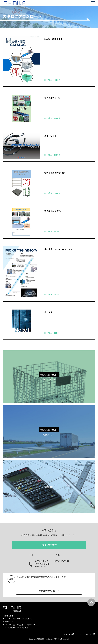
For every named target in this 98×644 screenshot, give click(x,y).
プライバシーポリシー (85, 634)
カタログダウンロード (49, 591)
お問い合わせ (49, 545)
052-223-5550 (42, 564)
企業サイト (68, 634)
